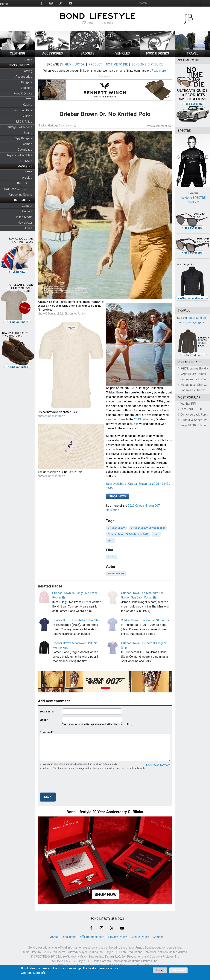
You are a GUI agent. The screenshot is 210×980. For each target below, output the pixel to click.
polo (156, 534)
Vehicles (26, 88)
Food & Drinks (23, 93)
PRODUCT (95, 64)
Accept (160, 970)
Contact (27, 211)
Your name (46, 712)
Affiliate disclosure (92, 937)
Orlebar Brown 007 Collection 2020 (128, 534)
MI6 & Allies (24, 122)
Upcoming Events (21, 194)
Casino (28, 105)
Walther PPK (189, 404)
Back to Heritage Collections (55, 126)
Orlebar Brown (117, 528)
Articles (27, 178)
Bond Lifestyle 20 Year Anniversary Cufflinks (105, 812)
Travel (28, 99)
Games (28, 144)
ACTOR (80, 64)
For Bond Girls (23, 110)
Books (28, 133)
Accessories (24, 77)
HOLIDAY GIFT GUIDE (18, 189)
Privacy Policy (118, 937)
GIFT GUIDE (155, 64)
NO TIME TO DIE (21, 183)
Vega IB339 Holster (193, 374)
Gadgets (27, 82)
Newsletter (25, 223)
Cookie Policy (140, 937)
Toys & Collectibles (19, 155)
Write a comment (157, 126)
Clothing (27, 71)
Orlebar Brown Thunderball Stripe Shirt (146, 620)
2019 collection (144, 419)
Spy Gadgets (24, 138)
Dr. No (111, 557)
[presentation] (68, 782)
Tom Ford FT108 (191, 409)
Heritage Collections (19, 127)
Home (4, 4)
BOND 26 (138, 64)
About (54, 937)
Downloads (25, 150)
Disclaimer (69, 937)
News (28, 172)
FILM (68, 64)
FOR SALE (25, 161)
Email (43, 720)
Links (29, 228)
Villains (27, 116)
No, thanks (178, 970)
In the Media (24, 217)
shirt (111, 541)
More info (39, 973)
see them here (115, 419)
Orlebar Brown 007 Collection (148, 528)
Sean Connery (116, 574)
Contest (27, 206)
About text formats (158, 765)
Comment (46, 732)
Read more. (159, 71)
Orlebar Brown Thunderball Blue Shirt (76, 620)
